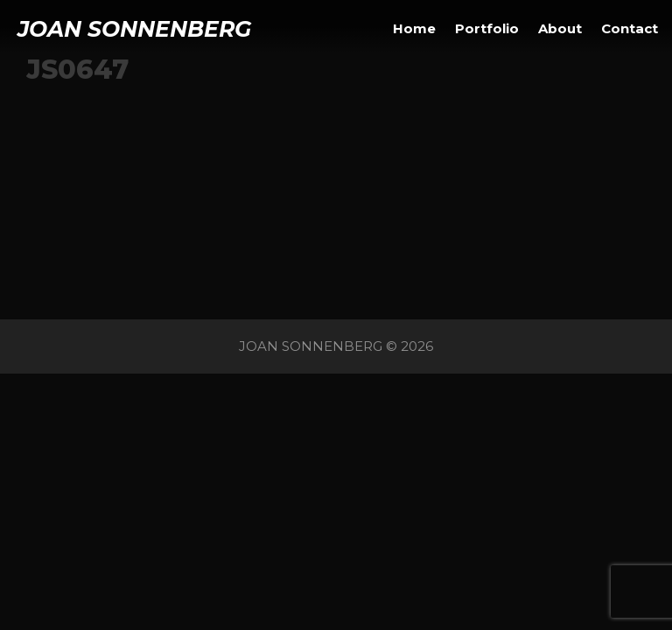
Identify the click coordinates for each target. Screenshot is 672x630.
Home (414, 28)
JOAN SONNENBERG (134, 29)
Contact (630, 28)
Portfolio (487, 28)
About (560, 28)
